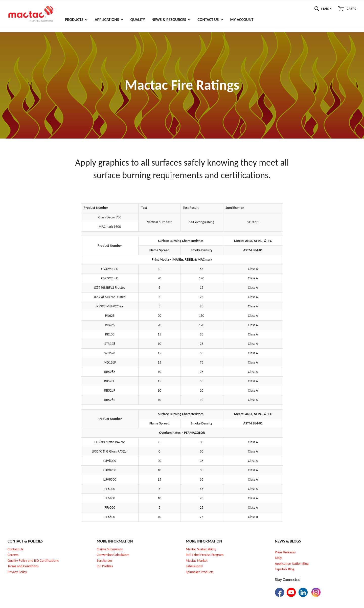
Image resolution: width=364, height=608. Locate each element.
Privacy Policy (17, 572)
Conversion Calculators (113, 555)
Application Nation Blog (292, 564)
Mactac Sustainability (201, 549)
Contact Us (15, 549)
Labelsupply (194, 566)
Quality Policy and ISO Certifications (33, 561)
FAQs (279, 558)
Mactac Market (197, 561)
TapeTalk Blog (285, 569)
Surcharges (105, 561)
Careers (13, 555)
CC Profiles (105, 566)
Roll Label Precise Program (205, 555)
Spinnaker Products (200, 572)
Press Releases (285, 552)
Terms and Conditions (23, 566)
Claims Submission (110, 549)
